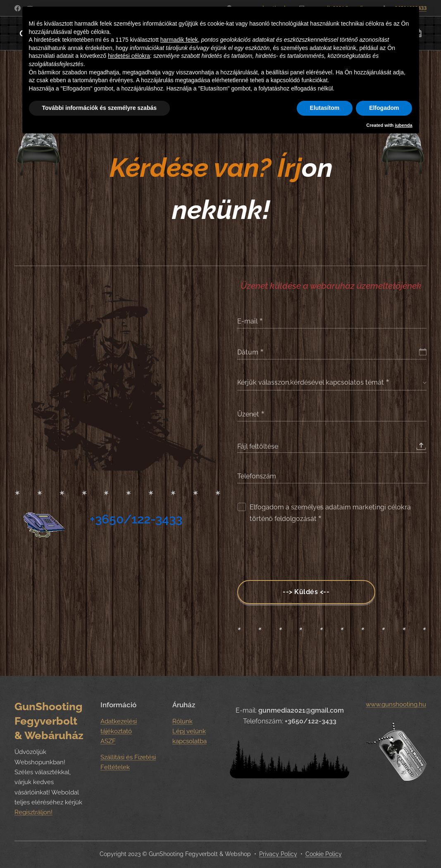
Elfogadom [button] (384, 108)
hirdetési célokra (129, 56)
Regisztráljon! (33, 812)
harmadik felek (179, 40)
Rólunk (182, 721)
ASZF (108, 741)
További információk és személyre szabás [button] (100, 108)
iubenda (403, 125)
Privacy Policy (278, 854)
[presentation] (300, 554)
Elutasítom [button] (325, 108)
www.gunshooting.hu (396, 704)
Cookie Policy (324, 854)
